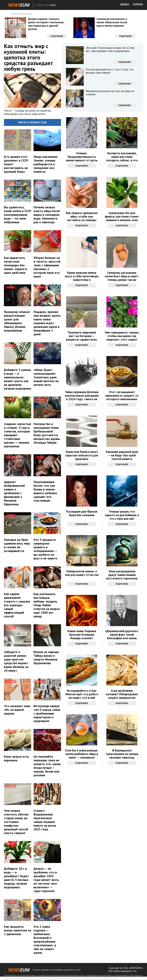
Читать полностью (32, 122)
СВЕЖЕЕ (124, 4)
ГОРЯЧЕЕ (138, 4)
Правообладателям (108, 978)
